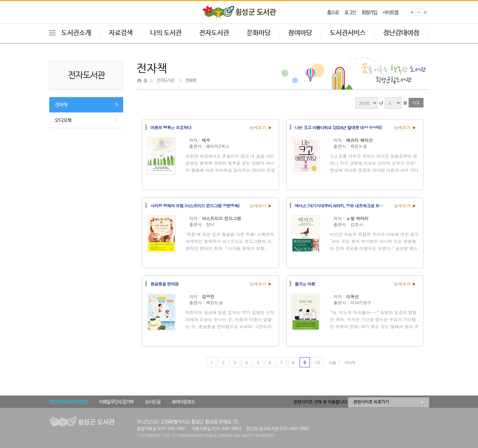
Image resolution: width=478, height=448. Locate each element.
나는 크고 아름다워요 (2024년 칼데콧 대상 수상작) (338, 127)
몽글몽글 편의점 (164, 284)
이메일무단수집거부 (116, 402)
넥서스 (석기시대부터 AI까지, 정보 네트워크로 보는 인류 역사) (342, 205)
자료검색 (121, 33)
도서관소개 (76, 33)
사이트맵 (390, 13)
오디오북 (63, 120)
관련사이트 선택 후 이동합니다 (320, 402)
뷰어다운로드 (183, 402)
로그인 (350, 13)
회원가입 (369, 13)
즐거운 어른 (305, 284)
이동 (416, 103)
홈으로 (333, 13)
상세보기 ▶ (261, 127)
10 (317, 362)
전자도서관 (214, 33)
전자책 (61, 105)
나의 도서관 (166, 33)
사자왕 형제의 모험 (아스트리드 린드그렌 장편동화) (195, 205)
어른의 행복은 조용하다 (171, 127)
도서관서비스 (348, 33)
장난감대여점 (401, 33)
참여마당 (300, 33)
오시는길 (153, 402)
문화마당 (259, 33)
